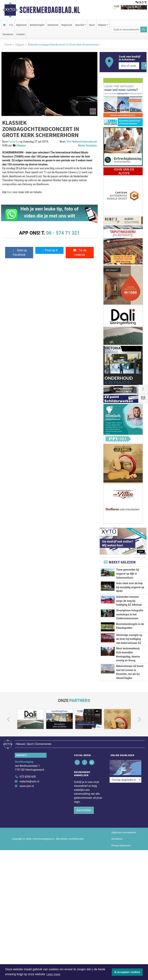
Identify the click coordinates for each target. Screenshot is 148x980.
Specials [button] (80, 25)
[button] (4, 720)
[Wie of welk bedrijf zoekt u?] (129, 66)
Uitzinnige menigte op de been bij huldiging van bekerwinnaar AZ (129, 639)
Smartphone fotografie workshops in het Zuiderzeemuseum (130, 614)
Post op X (49, 250)
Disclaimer (117, 839)
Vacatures (8, 34)
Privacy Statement (121, 845)
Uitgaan (20, 45)
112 (11, 25)
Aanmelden (84, 810)
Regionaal (67, 25)
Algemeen (21, 25)
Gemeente (53, 25)
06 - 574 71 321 (63, 233)
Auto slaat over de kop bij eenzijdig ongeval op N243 (130, 587)
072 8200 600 (28, 777)
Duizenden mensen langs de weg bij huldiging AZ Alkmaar (129, 601)
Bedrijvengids (37, 25)
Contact (21, 34)
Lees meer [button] (54, 974)
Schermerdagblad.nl (50, 10)
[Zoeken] (144, 29)
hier (9, 192)
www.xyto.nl (27, 786)
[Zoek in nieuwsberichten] (126, 29)
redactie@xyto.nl (29, 782)
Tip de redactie (80, 252)
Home (8, 45)
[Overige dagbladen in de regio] (125, 780)
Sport (92, 25)
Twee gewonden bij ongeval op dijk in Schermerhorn (128, 574)
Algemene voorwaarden (124, 832)
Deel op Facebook (19, 252)
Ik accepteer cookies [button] (127, 972)
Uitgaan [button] (102, 25)
